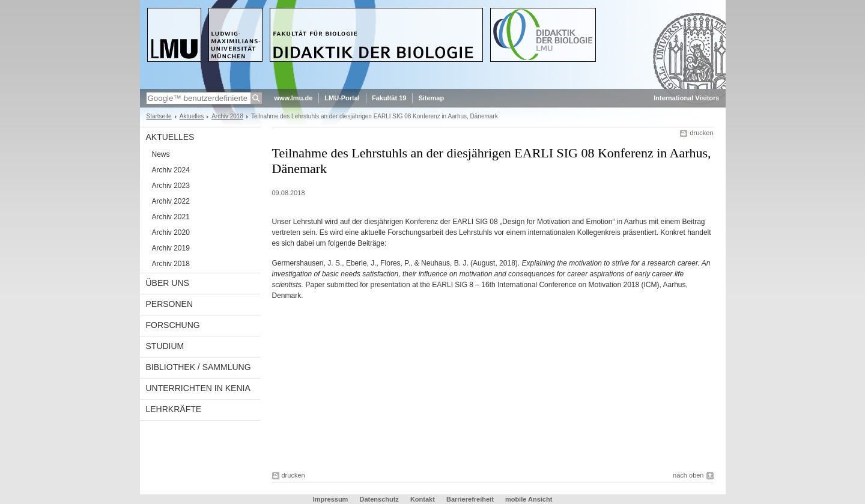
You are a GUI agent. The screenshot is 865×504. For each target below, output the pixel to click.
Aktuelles (192, 116)
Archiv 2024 (171, 170)
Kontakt (423, 499)
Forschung (173, 325)
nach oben (688, 475)
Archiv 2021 (171, 217)
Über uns (168, 283)
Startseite (159, 116)
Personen (170, 304)
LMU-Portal (342, 98)
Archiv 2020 (171, 232)
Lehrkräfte (174, 409)
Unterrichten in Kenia (198, 388)
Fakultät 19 (389, 98)
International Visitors (686, 98)
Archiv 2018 (227, 116)
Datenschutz (379, 499)
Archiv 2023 (171, 186)
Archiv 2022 (171, 201)
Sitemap (431, 98)
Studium (165, 346)
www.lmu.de (294, 98)
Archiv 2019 (171, 248)
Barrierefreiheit (471, 499)
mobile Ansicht (529, 499)
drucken (701, 133)
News (161, 154)
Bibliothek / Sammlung (199, 367)
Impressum (331, 499)
